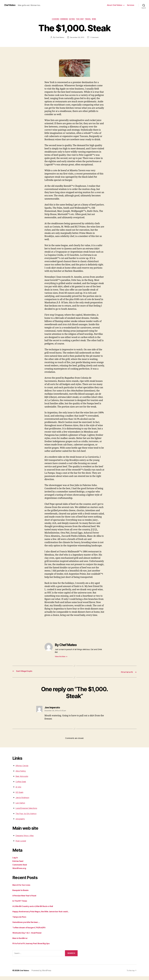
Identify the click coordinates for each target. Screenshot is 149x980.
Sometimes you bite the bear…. (28, 926)
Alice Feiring (22, 771)
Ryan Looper (22, 841)
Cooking (53, 20)
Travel (91, 20)
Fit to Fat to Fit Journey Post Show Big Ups (34, 947)
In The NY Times (21, 901)
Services (131, 5)
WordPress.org (20, 869)
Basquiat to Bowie (22, 891)
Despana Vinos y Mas (26, 836)
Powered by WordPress (42, 974)
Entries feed (19, 861)
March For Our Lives (23, 885)
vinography (21, 819)
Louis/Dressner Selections (29, 809)
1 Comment (95, 38)
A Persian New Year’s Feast (26, 896)
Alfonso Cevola (23, 766)
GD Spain (20, 793)
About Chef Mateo (115, 5)
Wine (98, 20)
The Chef (81, 20)
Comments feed (21, 865)
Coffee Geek (22, 782)
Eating (72, 20)
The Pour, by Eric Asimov (28, 814)
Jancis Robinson (24, 798)
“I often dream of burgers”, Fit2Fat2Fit (32, 931)
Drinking (63, 20)
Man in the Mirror (21, 942)
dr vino (19, 787)
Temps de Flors (20, 920)
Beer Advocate (23, 777)
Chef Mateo (11, 5)
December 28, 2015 (77, 38)
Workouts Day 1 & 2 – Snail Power (30, 936)
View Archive (61, 657)
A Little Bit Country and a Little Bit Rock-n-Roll (36, 907)
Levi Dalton (21, 803)
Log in (16, 858)
